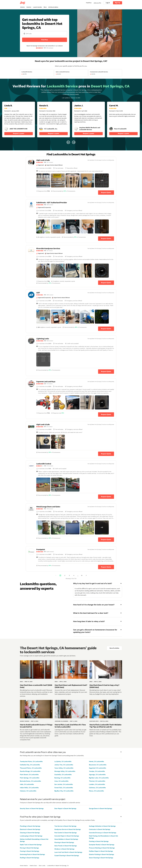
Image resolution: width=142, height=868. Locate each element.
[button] (43, 180)
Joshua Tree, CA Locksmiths (64, 765)
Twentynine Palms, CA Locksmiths (31, 761)
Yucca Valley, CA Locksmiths (64, 768)
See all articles (114, 648)
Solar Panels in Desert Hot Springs (66, 846)
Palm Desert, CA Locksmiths (29, 775)
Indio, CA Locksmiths (27, 784)
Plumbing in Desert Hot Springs (30, 826)
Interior (23, 7)
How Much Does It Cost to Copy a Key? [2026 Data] (104, 686)
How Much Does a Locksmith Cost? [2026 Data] (36, 686)
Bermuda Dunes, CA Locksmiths (30, 781)
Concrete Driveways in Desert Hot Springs (103, 833)
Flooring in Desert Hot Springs (64, 842)
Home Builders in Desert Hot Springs (66, 839)
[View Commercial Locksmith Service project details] (105, 73)
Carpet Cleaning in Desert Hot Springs (67, 856)
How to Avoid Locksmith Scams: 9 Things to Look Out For (36, 726)
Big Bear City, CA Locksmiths (64, 791)
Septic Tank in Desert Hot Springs (31, 845)
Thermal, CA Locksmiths (97, 781)
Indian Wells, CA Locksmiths (29, 788)
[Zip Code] (45, 34)
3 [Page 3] (69, 575)
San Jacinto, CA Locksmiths (64, 784)
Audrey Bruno (25, 721)
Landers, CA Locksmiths (97, 784)
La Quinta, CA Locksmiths (63, 761)
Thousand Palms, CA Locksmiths (31, 768)
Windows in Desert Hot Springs (64, 849)
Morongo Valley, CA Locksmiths (65, 771)
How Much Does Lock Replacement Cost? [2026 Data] (71, 686)
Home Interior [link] (24, 866)
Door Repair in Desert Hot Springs (65, 808)
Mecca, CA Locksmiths (96, 791)
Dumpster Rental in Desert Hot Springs (102, 845)
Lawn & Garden (37, 7)
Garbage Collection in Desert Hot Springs (102, 826)
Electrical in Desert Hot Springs (30, 829)
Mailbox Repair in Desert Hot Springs (101, 851)
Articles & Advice (53, 7)
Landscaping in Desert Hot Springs (31, 836)
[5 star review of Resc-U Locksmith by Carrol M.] (123, 120)
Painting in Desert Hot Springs (99, 841)
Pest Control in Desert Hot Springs (66, 833)
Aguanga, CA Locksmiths (97, 775)
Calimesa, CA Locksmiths (97, 788)
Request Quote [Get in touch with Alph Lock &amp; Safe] (106, 192)
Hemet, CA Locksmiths (96, 761)
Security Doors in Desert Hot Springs (32, 808)
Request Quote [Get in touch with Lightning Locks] (106, 372)
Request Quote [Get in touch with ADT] (106, 329)
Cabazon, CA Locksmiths (28, 791)
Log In (108, 3)
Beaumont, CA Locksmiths (98, 765)
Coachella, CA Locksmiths (63, 775)
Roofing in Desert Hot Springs (30, 858)
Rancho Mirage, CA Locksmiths (30, 771)
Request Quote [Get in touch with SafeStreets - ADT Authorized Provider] (106, 238)
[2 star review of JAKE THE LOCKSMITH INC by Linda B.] (19, 120)
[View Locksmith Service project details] (37, 73)
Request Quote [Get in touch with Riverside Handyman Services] (106, 283)
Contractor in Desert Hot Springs (100, 829)
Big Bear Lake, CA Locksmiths (99, 778)
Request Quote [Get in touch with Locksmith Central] (106, 497)
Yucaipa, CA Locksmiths (97, 771)
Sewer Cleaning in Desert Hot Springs (101, 858)
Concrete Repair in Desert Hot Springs (67, 836)
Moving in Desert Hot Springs (29, 848)
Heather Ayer (94, 721)
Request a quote (19, 133)
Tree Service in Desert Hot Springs (65, 826)
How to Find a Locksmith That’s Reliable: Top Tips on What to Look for (106, 726)
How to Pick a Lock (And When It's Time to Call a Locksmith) (70, 726)
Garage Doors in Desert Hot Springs (101, 808)
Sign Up (118, 3)
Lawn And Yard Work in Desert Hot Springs (68, 852)
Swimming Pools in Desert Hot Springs (32, 854)
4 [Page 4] (74, 575)
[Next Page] (86, 575)
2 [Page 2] (65, 575)
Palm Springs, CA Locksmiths (30, 778)
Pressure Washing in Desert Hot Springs (102, 848)
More (45, 7)
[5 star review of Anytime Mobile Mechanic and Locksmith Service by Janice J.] (88, 120)
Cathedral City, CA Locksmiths (30, 765)
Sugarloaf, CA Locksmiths (98, 768)
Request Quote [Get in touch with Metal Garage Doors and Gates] (106, 539)
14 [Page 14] (82, 575)
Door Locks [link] (42, 866)
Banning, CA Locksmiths (62, 778)
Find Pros (45, 40)
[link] (6, 129)
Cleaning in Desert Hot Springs (30, 833)
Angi (21, 682)
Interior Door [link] (33, 866)
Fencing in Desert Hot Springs (30, 851)
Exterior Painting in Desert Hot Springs (102, 854)
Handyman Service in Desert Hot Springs (68, 829)
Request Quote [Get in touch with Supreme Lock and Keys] (106, 414)
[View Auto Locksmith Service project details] (71, 73)
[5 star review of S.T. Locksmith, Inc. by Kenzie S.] (54, 120)
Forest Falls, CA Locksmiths (64, 788)
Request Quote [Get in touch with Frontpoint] (106, 567)
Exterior (29, 7)
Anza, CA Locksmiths (61, 781)
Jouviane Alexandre (61, 721)
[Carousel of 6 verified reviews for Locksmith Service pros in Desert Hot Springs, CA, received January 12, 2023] (71, 115)
